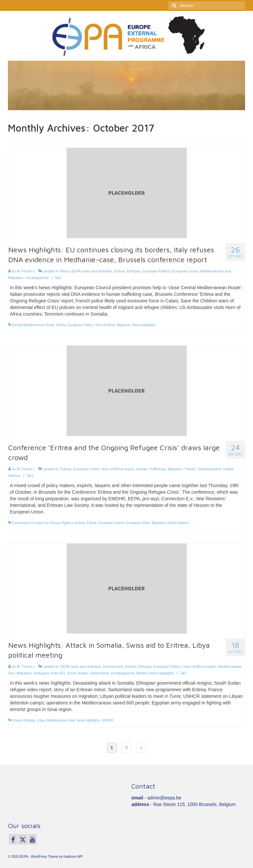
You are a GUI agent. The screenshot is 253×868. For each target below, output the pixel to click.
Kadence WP (73, 857)
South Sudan (78, 673)
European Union (185, 271)
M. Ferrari (25, 271)
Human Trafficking (151, 469)
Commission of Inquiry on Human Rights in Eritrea (48, 523)
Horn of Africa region (118, 469)
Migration (16, 278)
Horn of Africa (105, 325)
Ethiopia (133, 271)
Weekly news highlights (155, 673)
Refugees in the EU (49, 673)
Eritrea (119, 271)
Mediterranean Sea (216, 271)
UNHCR (107, 720)
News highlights (144, 325)
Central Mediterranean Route (33, 325)
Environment (113, 666)
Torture (190, 469)
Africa (65, 271)
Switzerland (99, 673)
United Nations (178, 523)
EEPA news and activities (92, 271)
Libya (41, 720)
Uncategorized (37, 278)
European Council (111, 523)
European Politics (156, 271)
